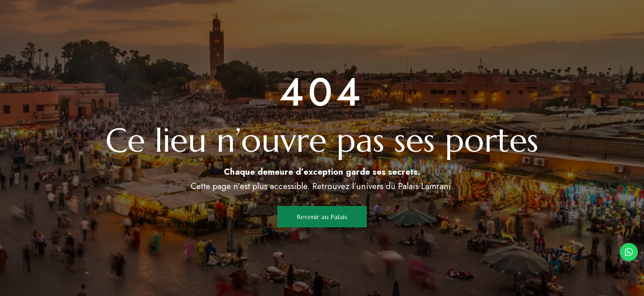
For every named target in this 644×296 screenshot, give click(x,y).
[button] (322, 217)
